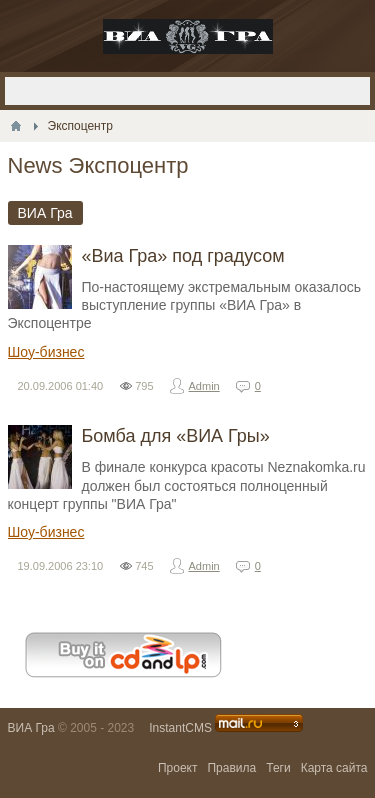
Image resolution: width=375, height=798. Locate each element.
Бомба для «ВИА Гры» (176, 436)
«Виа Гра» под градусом (183, 256)
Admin (204, 386)
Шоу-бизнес (46, 352)
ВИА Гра (31, 728)
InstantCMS (180, 728)
